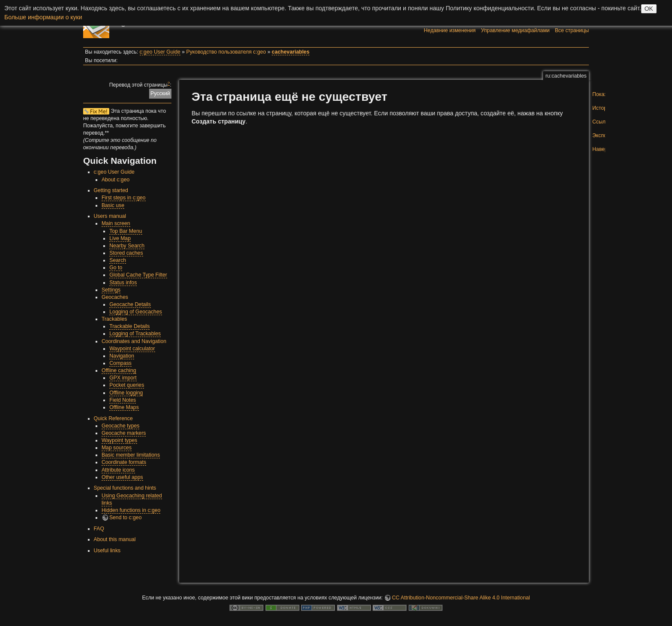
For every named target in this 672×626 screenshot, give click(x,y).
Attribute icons (118, 470)
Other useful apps (122, 477)
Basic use (113, 205)
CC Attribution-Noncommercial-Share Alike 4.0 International (461, 598)
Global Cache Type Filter (138, 275)
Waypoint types (119, 440)
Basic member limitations (131, 455)
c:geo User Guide (160, 52)
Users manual (110, 216)
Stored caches (126, 253)
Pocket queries (127, 385)
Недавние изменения (450, 30)
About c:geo (115, 180)
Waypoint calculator (132, 349)
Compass (120, 363)
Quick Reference (113, 418)
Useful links (107, 551)
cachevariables (291, 52)
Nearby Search (127, 246)
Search (118, 260)
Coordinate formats (124, 462)
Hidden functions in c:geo (131, 510)
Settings (111, 290)
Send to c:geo (126, 518)
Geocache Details (130, 304)
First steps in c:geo (124, 198)
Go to (116, 268)
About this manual (115, 539)
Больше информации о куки (43, 17)
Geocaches (115, 297)
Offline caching (119, 370)
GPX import (123, 378)
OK (649, 9)
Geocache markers (124, 433)
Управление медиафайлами (515, 30)
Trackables (114, 319)
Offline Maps (124, 407)
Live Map (120, 238)
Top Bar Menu (126, 231)
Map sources (117, 448)
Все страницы (572, 30)
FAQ (99, 529)
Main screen (116, 223)
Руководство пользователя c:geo (226, 52)
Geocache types (121, 426)
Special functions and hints (125, 488)
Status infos (123, 283)
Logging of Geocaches (136, 312)
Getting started (111, 190)
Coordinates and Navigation (134, 341)
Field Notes (123, 400)
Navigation (122, 356)
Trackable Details (129, 326)
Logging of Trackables (135, 334)
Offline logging (126, 393)
